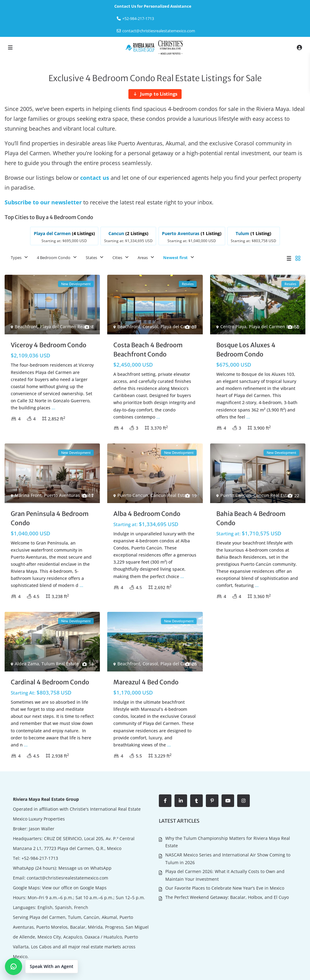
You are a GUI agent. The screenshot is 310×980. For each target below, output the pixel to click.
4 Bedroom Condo (54, 258)
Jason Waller (42, 829)
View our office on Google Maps (74, 888)
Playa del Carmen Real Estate (70, 327)
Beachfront (26, 327)
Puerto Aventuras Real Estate (74, 495)
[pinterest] (212, 801)
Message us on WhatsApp (85, 868)
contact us (95, 178)
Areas (143, 258)
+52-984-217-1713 (40, 858)
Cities (117, 258)
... (53, 408)
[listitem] (65, 236)
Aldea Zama (27, 664)
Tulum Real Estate (60, 664)
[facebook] (165, 801)
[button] (41, 966)
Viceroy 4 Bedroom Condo (49, 345)
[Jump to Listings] (155, 94)
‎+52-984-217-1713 (138, 18)
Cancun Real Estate (170, 495)
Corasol (150, 327)
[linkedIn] (181, 801)
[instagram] (243, 801)
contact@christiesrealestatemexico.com (159, 31)
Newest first (175, 258)
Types (16, 258)
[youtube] (228, 801)
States (91, 258)
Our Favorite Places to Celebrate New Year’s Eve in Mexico (225, 888)
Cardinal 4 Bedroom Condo (50, 682)
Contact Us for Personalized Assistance (153, 6)
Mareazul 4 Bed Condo (146, 682)
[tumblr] (196, 801)
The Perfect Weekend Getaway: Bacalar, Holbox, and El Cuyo (227, 897)
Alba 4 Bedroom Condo (147, 514)
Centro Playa (233, 327)
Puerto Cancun (133, 495)
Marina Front (28, 495)
